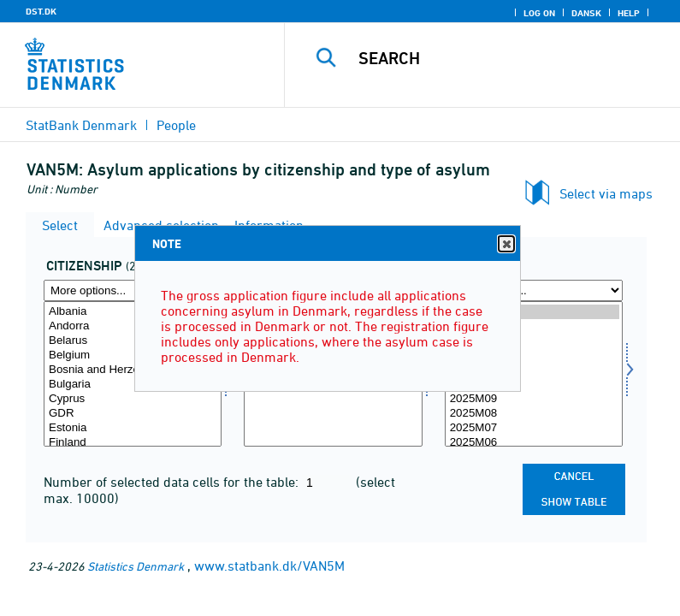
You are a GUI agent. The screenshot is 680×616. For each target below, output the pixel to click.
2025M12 (534, 355)
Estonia (133, 428)
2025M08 (534, 414)
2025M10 (534, 385)
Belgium (133, 355)
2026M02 (534, 326)
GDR (133, 414)
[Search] (508, 58)
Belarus (133, 341)
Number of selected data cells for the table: (173, 482)
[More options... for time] (534, 290)
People (176, 125)
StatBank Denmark (81, 125)
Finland (133, 443)
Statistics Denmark (136, 566)
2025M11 (534, 370)
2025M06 (534, 443)
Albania (133, 312)
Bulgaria (133, 385)
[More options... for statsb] (133, 290)
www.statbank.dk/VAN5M (269, 566)
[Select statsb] (133, 374)
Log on (539, 13)
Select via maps (606, 193)
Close (506, 244)
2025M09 (534, 399)
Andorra (133, 326)
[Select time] (534, 374)
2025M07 (534, 428)
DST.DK (41, 11)
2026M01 (534, 341)
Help (629, 13)
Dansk (586, 13)
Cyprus (133, 399)
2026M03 (534, 312)
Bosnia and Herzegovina (133, 370)
